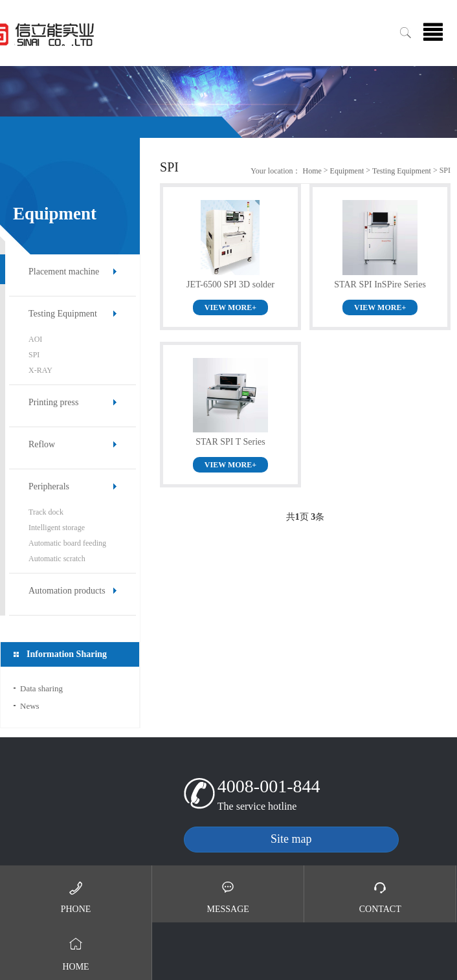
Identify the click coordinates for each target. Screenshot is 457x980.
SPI (34, 355)
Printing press (53, 402)
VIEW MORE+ (230, 307)
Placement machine (64, 272)
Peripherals (49, 486)
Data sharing (41, 688)
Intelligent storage (57, 528)
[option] (229, 102)
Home (312, 171)
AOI (35, 339)
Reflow (42, 444)
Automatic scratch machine (57, 560)
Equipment (347, 171)
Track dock (46, 512)
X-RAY (40, 370)
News (30, 706)
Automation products (67, 591)
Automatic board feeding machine (67, 545)
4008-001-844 (269, 786)
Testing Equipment (63, 314)
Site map (291, 839)
